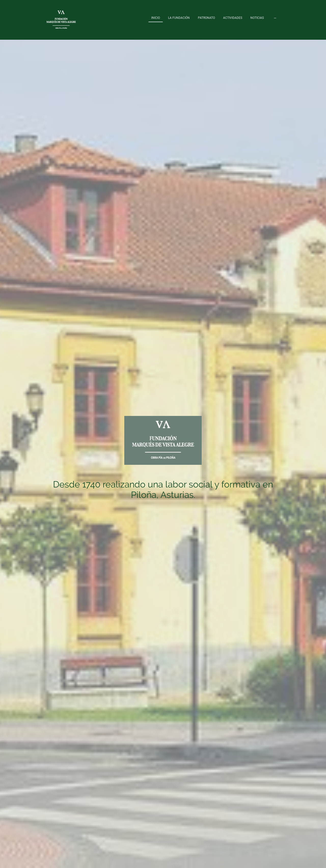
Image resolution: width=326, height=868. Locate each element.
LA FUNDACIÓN (179, 18)
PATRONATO (206, 18)
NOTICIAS (257, 18)
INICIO (156, 18)
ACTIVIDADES (233, 18)
